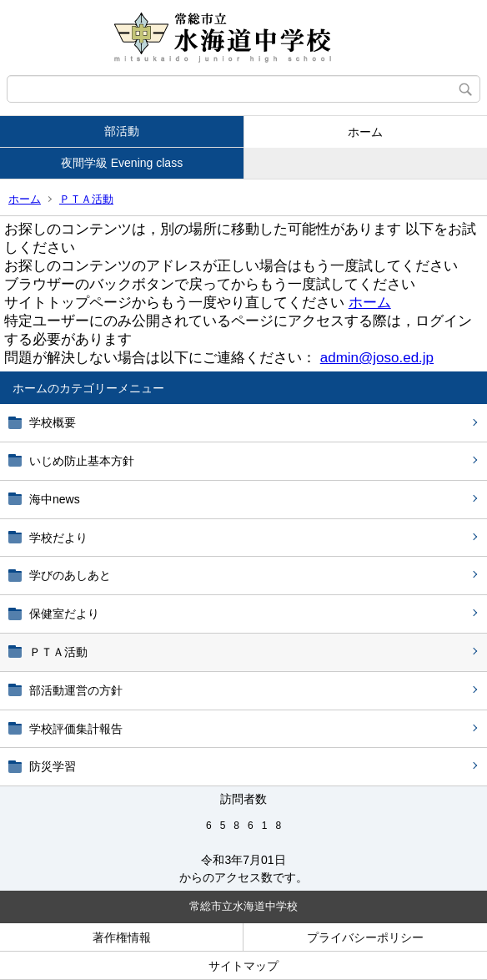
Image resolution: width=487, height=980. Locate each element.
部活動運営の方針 (76, 690)
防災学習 (53, 766)
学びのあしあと (70, 575)
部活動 (122, 131)
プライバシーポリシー (365, 937)
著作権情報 (122, 937)
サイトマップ (243, 966)
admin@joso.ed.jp (377, 358)
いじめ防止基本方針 (82, 461)
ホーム (365, 132)
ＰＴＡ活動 (86, 199)
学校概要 (53, 422)
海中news (60, 499)
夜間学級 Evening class (122, 163)
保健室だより (64, 614)
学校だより (58, 538)
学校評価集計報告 (76, 729)
